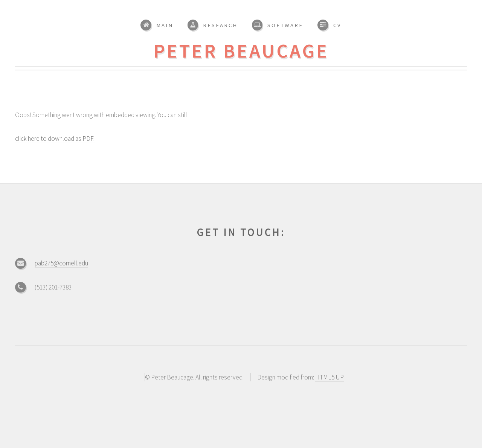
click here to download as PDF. (55, 139)
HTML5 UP (329, 377)
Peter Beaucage (241, 51)
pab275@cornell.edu (61, 263)
